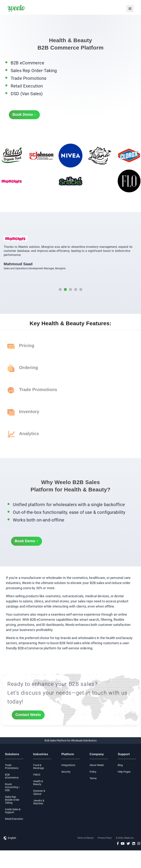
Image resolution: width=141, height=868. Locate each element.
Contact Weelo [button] (28, 715)
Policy (93, 772)
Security (66, 772)
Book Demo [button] (24, 115)
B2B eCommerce (12, 776)
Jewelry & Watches (39, 802)
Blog (120, 765)
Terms (93, 778)
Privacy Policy (105, 838)
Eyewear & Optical (39, 792)
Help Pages (124, 772)
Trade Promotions (12, 767)
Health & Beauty (38, 783)
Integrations (68, 765)
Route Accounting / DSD (12, 787)
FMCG (37, 775)
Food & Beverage (39, 767)
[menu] (130, 9)
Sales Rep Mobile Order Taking (12, 800)
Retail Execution (14, 819)
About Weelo (97, 765)
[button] (60, 289)
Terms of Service (85, 838)
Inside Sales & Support (13, 811)
